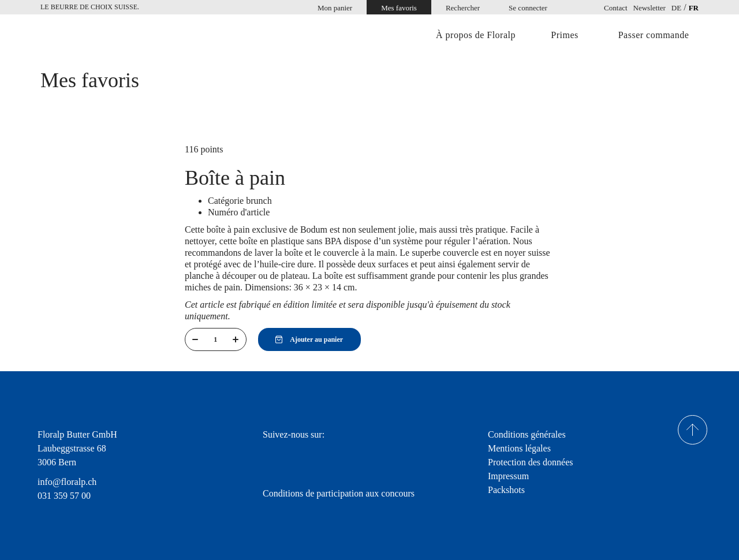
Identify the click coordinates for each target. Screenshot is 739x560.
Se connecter (528, 8)
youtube (336, 455)
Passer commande (654, 35)
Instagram (303, 455)
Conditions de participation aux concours (339, 493)
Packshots (506, 490)
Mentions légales (519, 448)
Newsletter (650, 8)
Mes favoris (399, 8)
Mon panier (335, 8)
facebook (270, 455)
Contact (615, 8)
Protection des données (531, 462)
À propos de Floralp (476, 35)
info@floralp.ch (67, 482)
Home (89, 36)
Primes (564, 35)
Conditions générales (527, 434)
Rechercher (463, 8)
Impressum (508, 476)
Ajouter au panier (309, 339)
